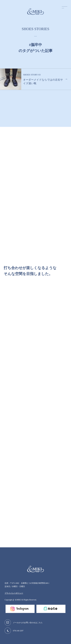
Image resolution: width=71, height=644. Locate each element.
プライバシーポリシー (14, 593)
